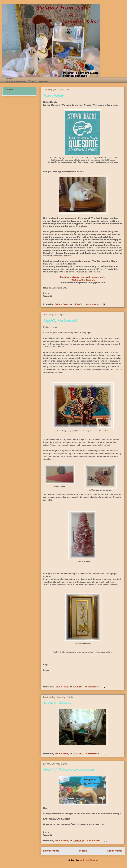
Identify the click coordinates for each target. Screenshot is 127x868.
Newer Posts (51, 851)
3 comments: (93, 754)
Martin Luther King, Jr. (83, 280)
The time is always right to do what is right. (83, 277)
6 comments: (92, 304)
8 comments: (92, 687)
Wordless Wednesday (57, 704)
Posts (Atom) (90, 860)
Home (83, 851)
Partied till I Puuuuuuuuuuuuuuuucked (69, 771)
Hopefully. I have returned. (60, 321)
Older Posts (115, 851)
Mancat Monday (53, 96)
